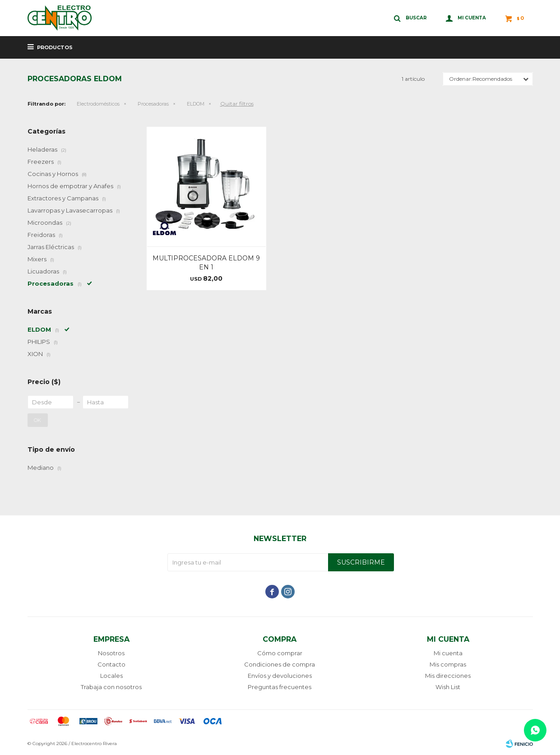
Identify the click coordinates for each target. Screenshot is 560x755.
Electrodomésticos (98, 104)
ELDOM (196, 104)
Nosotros (111, 653)
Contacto (111, 664)
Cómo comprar (280, 653)
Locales (111, 676)
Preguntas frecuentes (280, 687)
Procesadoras (153, 104)
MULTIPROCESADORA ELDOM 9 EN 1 (206, 263)
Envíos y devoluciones (280, 676)
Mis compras (448, 664)
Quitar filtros (237, 104)
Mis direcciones (448, 676)
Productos (55, 47)
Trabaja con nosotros (111, 687)
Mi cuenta (448, 653)
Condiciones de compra (280, 664)
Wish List (448, 687)
